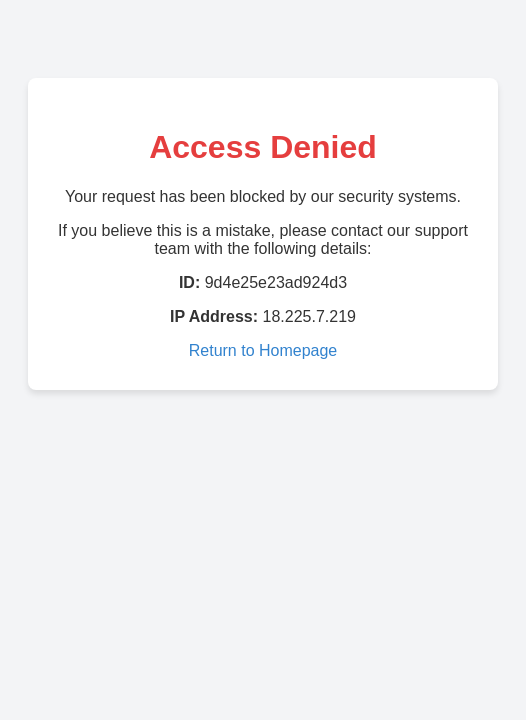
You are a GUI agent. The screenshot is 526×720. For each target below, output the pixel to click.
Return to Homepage (263, 350)
